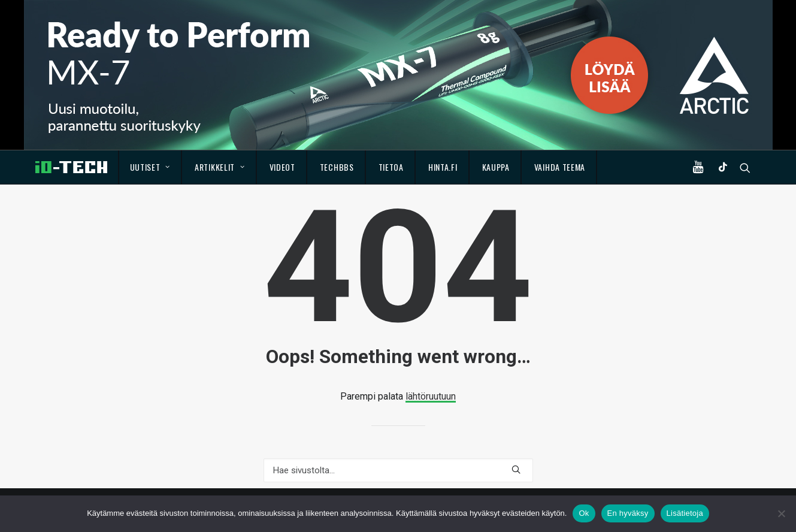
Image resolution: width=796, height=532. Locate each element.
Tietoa (391, 167)
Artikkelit (220, 167)
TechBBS (337, 167)
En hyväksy (628, 513)
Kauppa (496, 167)
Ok (584, 513)
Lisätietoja (685, 513)
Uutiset (150, 167)
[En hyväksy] (781, 513)
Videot (282, 167)
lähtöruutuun (431, 396)
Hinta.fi (443, 167)
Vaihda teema (560, 167)
